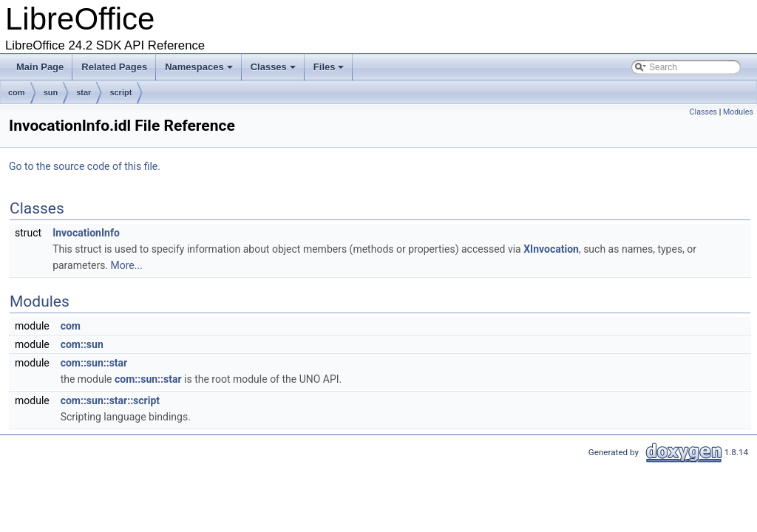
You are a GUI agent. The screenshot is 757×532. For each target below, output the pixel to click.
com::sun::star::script (110, 400)
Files (330, 71)
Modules (738, 112)
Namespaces (200, 71)
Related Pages (114, 67)
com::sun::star (94, 363)
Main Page (40, 67)
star (84, 92)
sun (51, 92)
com (17, 92)
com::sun (82, 344)
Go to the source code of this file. (85, 166)
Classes (274, 71)
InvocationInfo (86, 233)
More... (127, 265)
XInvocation (551, 249)
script (120, 92)
